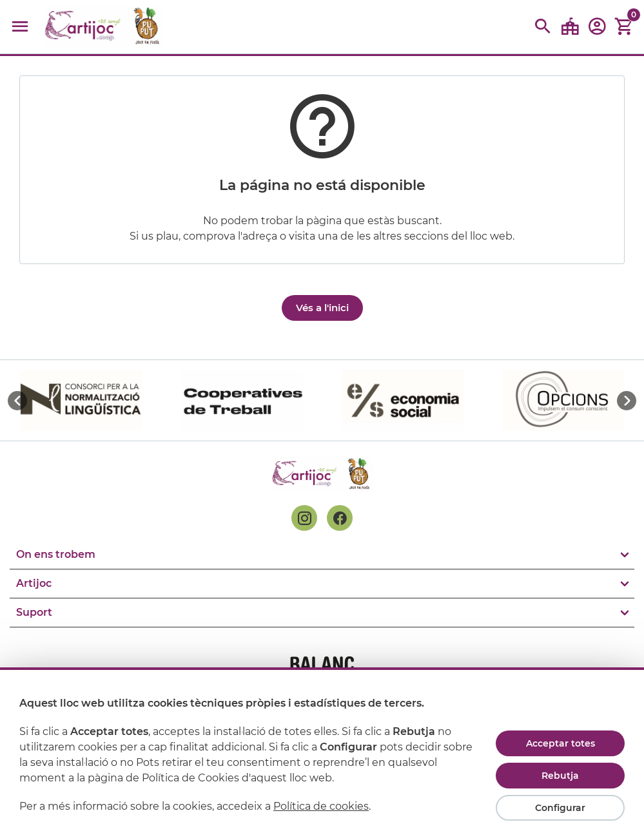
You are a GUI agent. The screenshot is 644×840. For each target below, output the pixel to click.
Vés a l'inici (322, 308)
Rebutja (560, 776)
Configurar (560, 808)
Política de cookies (321, 806)
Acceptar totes (561, 743)
